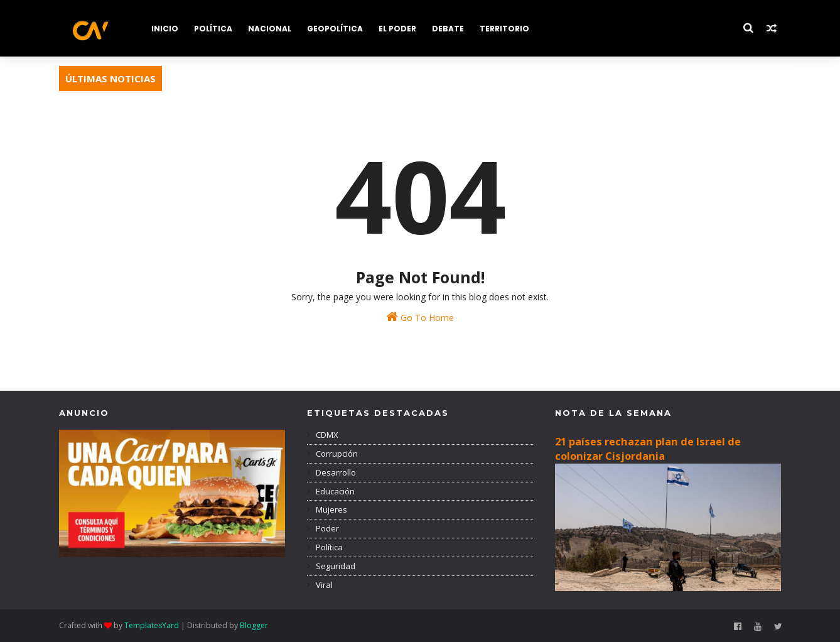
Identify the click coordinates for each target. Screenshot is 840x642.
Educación (334, 491)
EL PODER (397, 29)
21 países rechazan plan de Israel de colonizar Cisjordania (648, 449)
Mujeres (331, 509)
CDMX (326, 435)
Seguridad (335, 566)
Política (328, 547)
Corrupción (336, 454)
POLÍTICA (213, 29)
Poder (326, 528)
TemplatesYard (152, 625)
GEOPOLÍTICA (335, 29)
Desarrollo (335, 472)
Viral (323, 585)
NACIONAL (270, 29)
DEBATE (448, 29)
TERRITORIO (504, 29)
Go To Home (420, 317)
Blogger (254, 625)
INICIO (165, 29)
